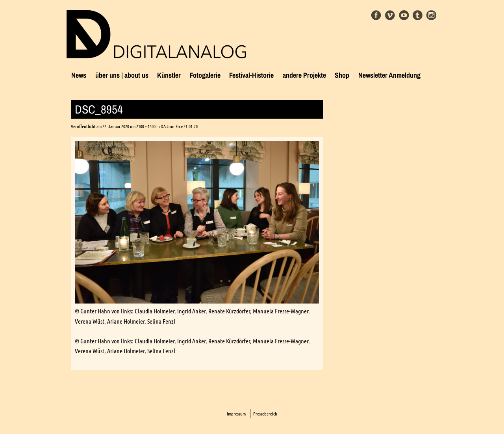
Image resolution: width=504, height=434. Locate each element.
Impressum (236, 414)
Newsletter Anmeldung (389, 75)
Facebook (376, 15)
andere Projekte (304, 75)
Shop (342, 75)
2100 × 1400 (146, 126)
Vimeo (390, 15)
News (79, 75)
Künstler (169, 75)
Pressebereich (265, 414)
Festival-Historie (251, 75)
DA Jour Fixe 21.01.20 (179, 126)
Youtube (404, 15)
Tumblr (418, 15)
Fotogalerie (205, 75)
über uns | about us (122, 75)
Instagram (431, 15)
